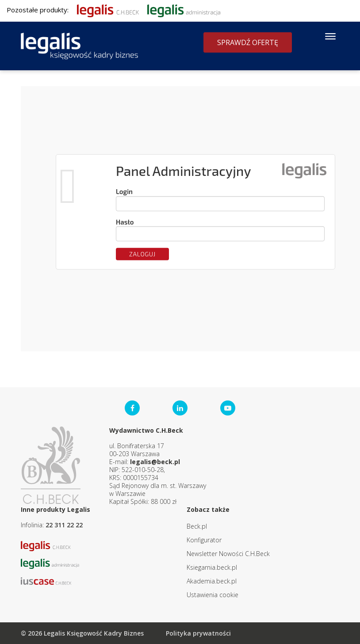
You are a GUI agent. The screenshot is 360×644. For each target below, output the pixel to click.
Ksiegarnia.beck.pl (212, 567)
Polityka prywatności (198, 633)
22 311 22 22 (64, 525)
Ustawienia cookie (213, 595)
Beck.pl (197, 526)
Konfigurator (204, 540)
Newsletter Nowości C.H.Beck (228, 554)
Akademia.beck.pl (212, 581)
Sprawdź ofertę (248, 42)
